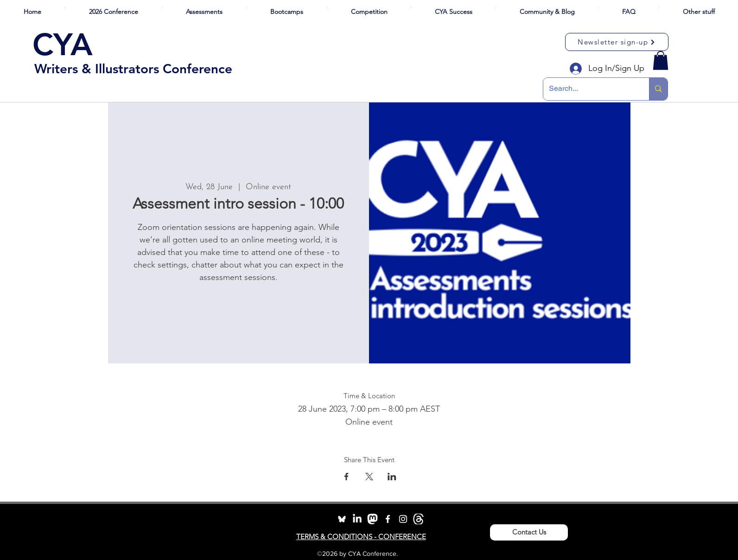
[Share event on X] (369, 477)
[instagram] (403, 519)
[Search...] (589, 89)
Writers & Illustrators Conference (133, 69)
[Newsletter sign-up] (617, 42)
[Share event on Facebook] (347, 477)
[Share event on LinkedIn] (392, 477)
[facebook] (388, 519)
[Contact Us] (529, 532)
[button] (114, 8)
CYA (63, 45)
